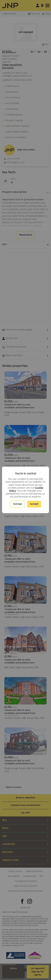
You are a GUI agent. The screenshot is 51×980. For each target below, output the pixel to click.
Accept (34, 504)
